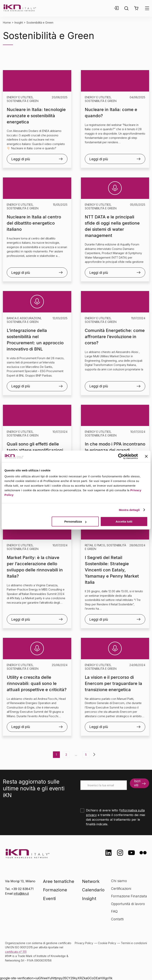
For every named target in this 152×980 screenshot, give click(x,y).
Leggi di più (21, 159)
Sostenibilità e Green (23, 101)
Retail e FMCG (95, 545)
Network (91, 881)
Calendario (93, 890)
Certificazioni (121, 889)
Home (7, 22)
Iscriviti (137, 783)
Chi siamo (119, 881)
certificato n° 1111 (16, 952)
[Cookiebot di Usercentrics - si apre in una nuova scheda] (121, 456)
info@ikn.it (21, 893)
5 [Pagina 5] (86, 755)
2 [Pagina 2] (66, 755)
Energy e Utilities (20, 97)
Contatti (117, 919)
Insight (19, 22)
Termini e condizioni (134, 943)
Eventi (49, 899)
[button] (136, 8)
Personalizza (75, 521)
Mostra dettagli (129, 510)
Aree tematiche (59, 881)
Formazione (55, 890)
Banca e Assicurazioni (24, 318)
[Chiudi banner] (146, 456)
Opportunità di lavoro (128, 904)
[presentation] (110, 798)
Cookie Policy (107, 943)
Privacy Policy (84, 943)
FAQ (114, 911)
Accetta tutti (124, 521)
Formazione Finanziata (129, 896)
